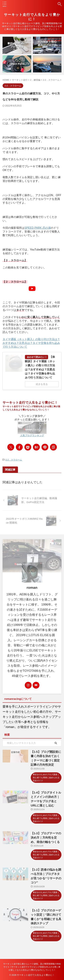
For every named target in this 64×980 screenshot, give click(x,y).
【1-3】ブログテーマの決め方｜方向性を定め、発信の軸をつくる (46, 838)
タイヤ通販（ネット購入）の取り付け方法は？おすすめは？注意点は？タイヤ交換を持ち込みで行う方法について (31, 343)
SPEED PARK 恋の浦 (38, 228)
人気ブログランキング (32, 435)
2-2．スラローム (14, 460)
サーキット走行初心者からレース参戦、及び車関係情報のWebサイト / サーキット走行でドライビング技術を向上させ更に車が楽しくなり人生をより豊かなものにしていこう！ (32, 967)
